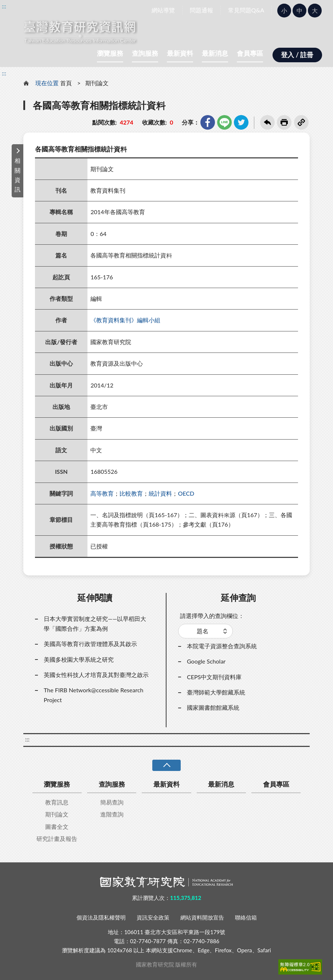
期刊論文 (97, 83)
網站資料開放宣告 (202, 917)
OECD (186, 493)
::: (4, 6)
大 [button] (315, 10)
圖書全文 (57, 826)
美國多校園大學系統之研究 (79, 659)
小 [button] (284, 10)
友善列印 (284, 122)
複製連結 (301, 122)
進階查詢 (112, 814)
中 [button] (299, 10)
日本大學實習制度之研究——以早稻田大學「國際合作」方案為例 (95, 623)
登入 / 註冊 (297, 55)
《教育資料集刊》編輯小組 (125, 320)
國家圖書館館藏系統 (213, 707)
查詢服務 (145, 53)
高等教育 (102, 493)
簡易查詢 (112, 802)
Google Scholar (206, 661)
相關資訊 (17, 175)
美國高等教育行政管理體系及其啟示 (90, 644)
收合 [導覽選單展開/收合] (166, 765)
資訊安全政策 (153, 917)
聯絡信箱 (246, 917)
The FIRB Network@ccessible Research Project (94, 695)
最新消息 (215, 53)
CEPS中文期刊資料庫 (214, 677)
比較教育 (131, 493)
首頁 (66, 83)
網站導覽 (163, 10)
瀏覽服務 (110, 53)
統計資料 (160, 493)
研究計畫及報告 (57, 839)
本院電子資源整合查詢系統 (222, 646)
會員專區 (250, 53)
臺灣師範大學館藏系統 (216, 692)
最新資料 (180, 53)
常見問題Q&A (246, 10)
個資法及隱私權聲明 (101, 917)
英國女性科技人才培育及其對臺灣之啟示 (96, 675)
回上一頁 (267, 122)
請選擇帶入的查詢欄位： (212, 616)
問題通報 (201, 10)
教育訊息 (57, 802)
